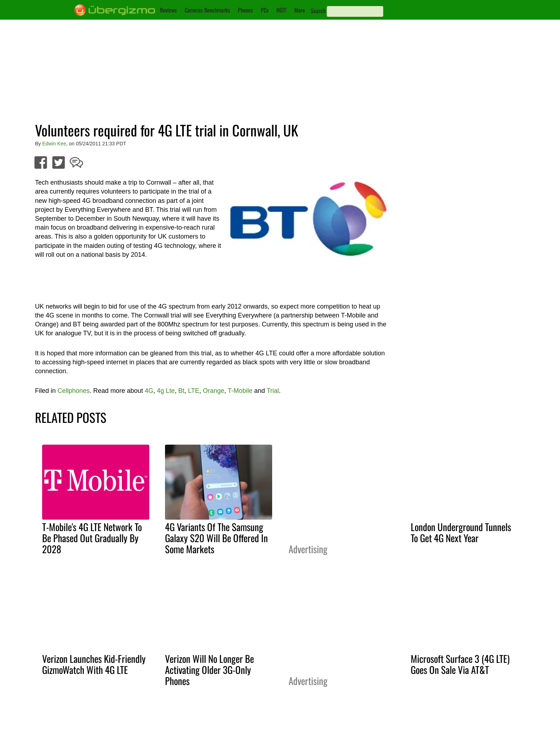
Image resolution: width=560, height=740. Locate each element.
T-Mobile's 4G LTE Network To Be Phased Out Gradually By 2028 (92, 538)
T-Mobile (240, 391)
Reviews (168, 10)
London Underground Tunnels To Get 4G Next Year (461, 532)
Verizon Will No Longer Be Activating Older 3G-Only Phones (209, 670)
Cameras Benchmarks (207, 10)
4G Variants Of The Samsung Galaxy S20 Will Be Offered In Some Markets (216, 538)
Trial (273, 391)
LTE (194, 391)
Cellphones (74, 391)
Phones (245, 10)
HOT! (281, 10)
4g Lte (166, 391)
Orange (214, 391)
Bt (181, 391)
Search (318, 11)
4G (149, 391)
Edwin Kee (54, 144)
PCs (265, 10)
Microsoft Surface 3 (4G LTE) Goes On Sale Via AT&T (460, 664)
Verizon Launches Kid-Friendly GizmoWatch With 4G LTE (94, 664)
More (300, 10)
